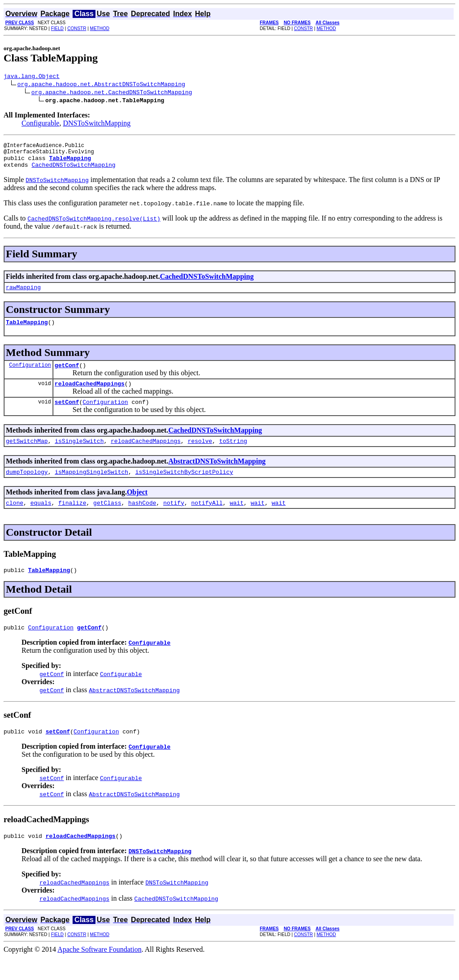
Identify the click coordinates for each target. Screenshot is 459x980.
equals (41, 520)
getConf (67, 376)
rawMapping (23, 295)
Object (137, 508)
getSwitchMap (27, 455)
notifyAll (207, 520)
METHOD (100, 28)
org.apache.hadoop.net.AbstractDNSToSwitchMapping (101, 85)
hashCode (142, 520)
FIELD (57, 28)
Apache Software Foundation (100, 972)
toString (233, 455)
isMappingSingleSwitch (91, 488)
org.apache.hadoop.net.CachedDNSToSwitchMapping (112, 93)
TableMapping (27, 331)
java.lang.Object (32, 77)
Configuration (30, 375)
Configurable (40, 124)
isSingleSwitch (79, 455)
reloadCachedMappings (90, 395)
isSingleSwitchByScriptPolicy (184, 488)
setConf (67, 415)
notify (174, 520)
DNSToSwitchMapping (97, 124)
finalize (72, 520)
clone (15, 520)
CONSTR (77, 28)
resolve (200, 455)
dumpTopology (27, 488)
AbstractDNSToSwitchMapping (217, 476)
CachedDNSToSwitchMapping (73, 171)
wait (236, 520)
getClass (107, 520)
